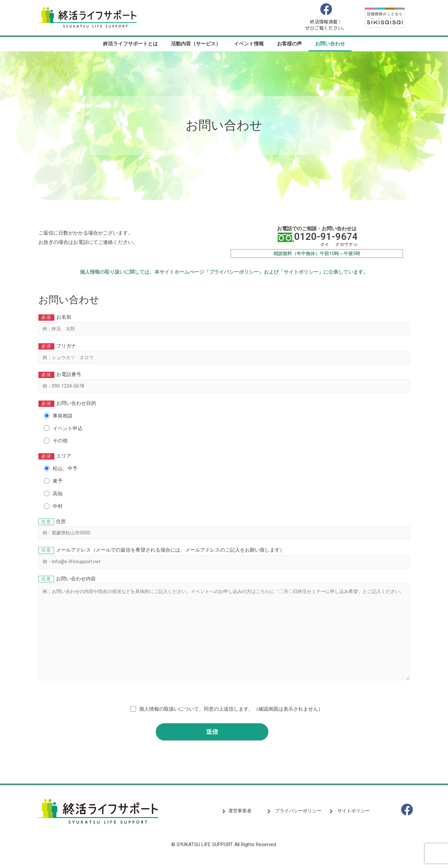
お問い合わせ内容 (224, 635)
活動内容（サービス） (196, 44)
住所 (224, 532)
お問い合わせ (330, 44)
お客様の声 (289, 44)
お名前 (224, 326)
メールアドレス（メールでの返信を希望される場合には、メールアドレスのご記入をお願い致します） (224, 561)
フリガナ (224, 355)
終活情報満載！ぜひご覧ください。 (326, 25)
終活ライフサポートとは (130, 44)
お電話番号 (224, 384)
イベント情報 (249, 44)
